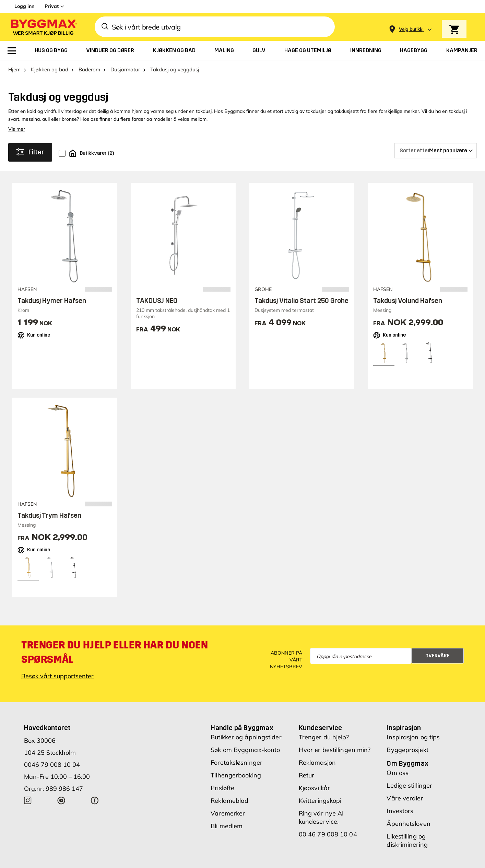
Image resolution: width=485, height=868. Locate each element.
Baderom (89, 69)
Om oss (398, 773)
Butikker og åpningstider (246, 737)
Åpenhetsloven (408, 824)
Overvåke (437, 656)
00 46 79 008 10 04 (328, 834)
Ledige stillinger (409, 785)
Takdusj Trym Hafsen (49, 515)
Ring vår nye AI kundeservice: (321, 817)
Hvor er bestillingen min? (335, 750)
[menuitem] (12, 51)
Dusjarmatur (125, 69)
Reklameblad (229, 801)
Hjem (14, 69)
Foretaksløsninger (236, 763)
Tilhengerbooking (236, 775)
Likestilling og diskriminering (407, 840)
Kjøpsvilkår (314, 788)
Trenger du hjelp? (324, 737)
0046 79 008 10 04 (52, 765)
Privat (52, 6)
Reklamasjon (317, 763)
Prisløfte (222, 788)
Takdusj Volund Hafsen (408, 301)
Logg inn (24, 6)
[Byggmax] (43, 27)
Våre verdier (405, 798)
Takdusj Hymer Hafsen (52, 301)
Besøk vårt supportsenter (57, 676)
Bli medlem (227, 826)
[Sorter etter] (436, 151)
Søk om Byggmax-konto (245, 750)
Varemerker (228, 813)
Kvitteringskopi (320, 801)
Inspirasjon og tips (413, 737)
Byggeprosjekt (407, 750)
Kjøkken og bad (50, 69)
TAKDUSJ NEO (157, 301)
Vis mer (17, 129)
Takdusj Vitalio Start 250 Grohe (301, 301)
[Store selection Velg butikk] (411, 29)
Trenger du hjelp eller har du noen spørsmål (115, 652)
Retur (307, 775)
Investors (400, 811)
